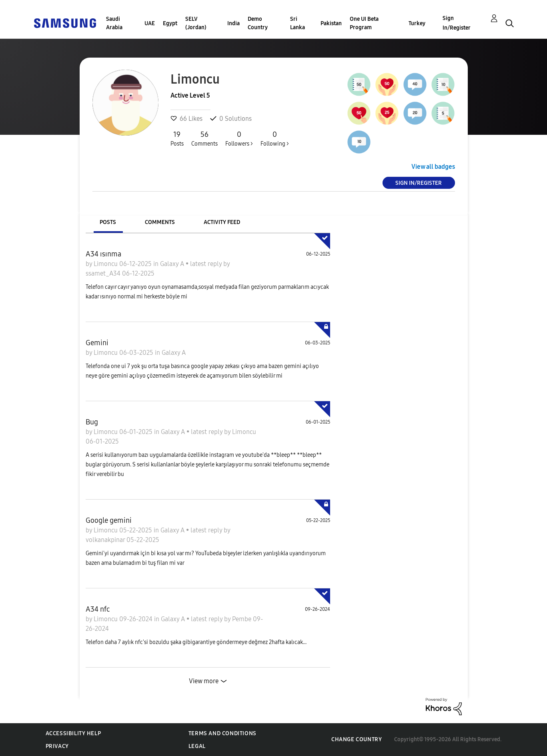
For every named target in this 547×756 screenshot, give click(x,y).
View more (204, 681)
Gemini (97, 343)
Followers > (239, 138)
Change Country (357, 739)
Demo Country (258, 23)
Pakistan (331, 23)
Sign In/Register (457, 23)
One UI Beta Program (364, 23)
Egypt (170, 23)
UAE (150, 23)
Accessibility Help (73, 733)
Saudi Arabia (114, 23)
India (233, 23)
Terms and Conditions (222, 733)
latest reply (207, 264)
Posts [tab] (108, 222)
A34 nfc (98, 609)
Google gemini (109, 520)
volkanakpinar (106, 540)
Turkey (417, 23)
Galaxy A (173, 264)
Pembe (242, 619)
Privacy (57, 746)
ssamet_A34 (104, 273)
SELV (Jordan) (196, 23)
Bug (92, 422)
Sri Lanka (298, 23)
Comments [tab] (160, 222)
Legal (197, 746)
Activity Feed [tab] (222, 222)
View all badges (433, 167)
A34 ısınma (103, 254)
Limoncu (106, 264)
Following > (275, 138)
